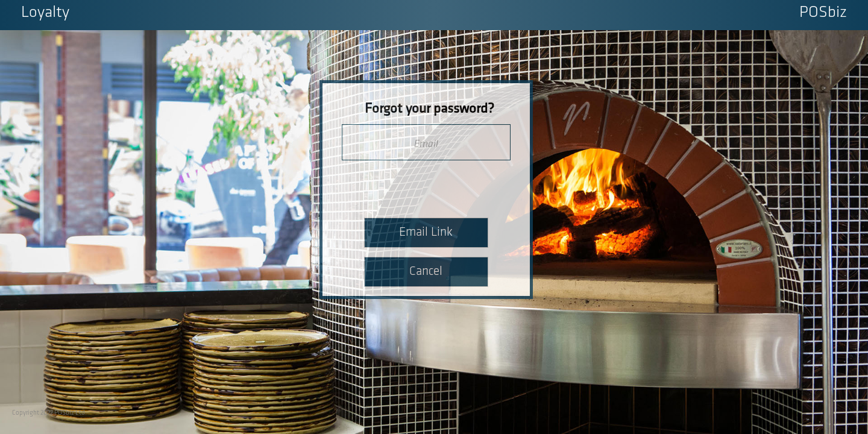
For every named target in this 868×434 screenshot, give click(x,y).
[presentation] (426, 186)
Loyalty (45, 13)
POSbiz (823, 13)
